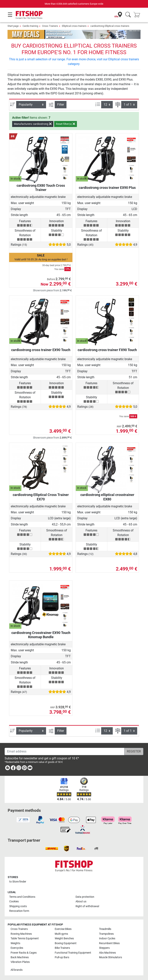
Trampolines (106, 934)
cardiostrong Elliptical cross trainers (110, 26)
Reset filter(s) (66, 124)
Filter (61, 105)
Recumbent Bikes (109, 943)
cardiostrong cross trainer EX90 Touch (41, 350)
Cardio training (30, 26)
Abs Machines (107, 953)
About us (81, 901)
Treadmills (105, 929)
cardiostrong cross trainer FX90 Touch (107, 350)
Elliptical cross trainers (74, 26)
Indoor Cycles (107, 938)
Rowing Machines (21, 934)
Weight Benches (64, 938)
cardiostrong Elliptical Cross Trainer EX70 (41, 497)
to (18, 882)
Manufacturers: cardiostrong (33, 124)
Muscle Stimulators (111, 957)
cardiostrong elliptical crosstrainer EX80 (107, 497)
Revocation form (19, 911)
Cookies (14, 901)
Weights (15, 943)
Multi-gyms (61, 934)
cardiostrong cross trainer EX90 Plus (107, 188)
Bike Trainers (62, 948)
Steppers (104, 948)
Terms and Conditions (22, 897)
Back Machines (20, 957)
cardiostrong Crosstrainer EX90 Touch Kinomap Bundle (41, 635)
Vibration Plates (20, 962)
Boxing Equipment (66, 943)
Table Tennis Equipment (25, 938)
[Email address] (65, 751)
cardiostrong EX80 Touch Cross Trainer (41, 188)
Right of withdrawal (87, 906)
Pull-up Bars (62, 957)
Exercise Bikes (63, 929)
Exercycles (17, 948)
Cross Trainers (50, 26)
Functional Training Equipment (73, 953)
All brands (17, 970)
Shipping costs (18, 906)
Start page (13, 26)
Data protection (85, 897)
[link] (8, 769)
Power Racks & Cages (24, 953)
